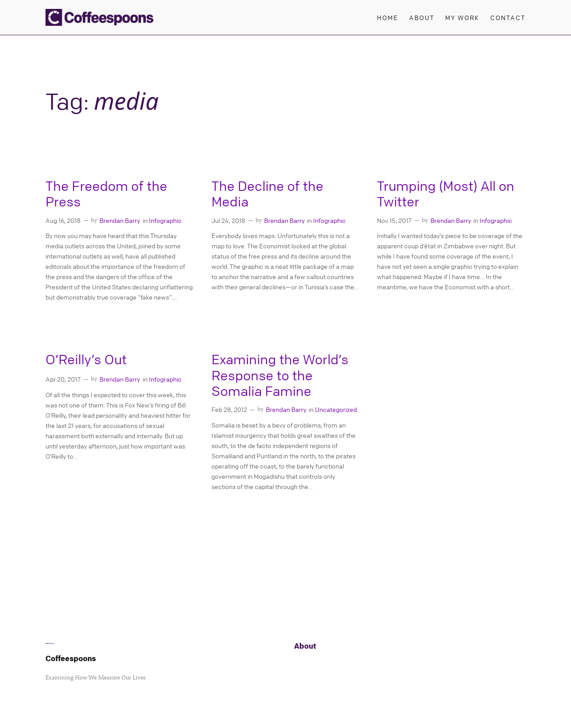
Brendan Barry (120, 220)
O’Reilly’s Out (86, 360)
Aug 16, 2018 (63, 220)
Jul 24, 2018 (228, 220)
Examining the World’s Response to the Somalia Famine (280, 375)
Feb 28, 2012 (229, 409)
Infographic (165, 220)
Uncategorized (336, 409)
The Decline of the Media (267, 194)
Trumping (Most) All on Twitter (446, 194)
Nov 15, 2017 (394, 220)
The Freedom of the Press (106, 194)
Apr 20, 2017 (63, 379)
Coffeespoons (71, 658)
